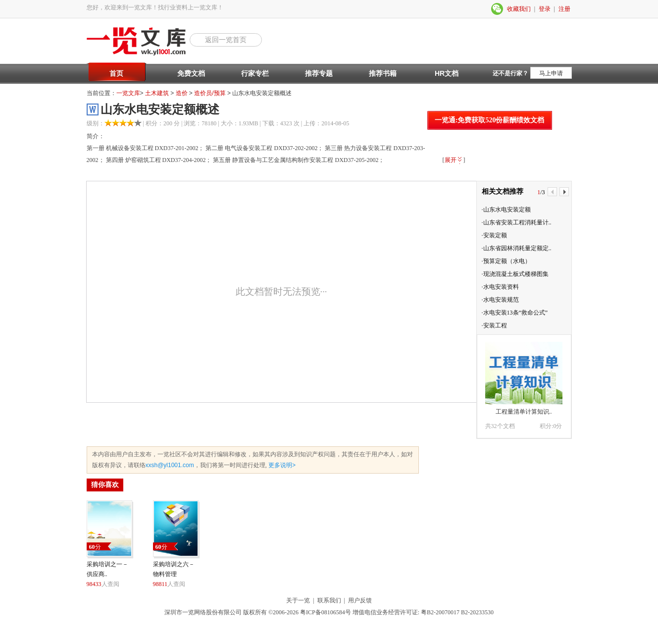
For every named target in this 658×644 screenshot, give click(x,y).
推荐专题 (319, 73)
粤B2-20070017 (439, 612)
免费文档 (191, 73)
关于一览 (298, 600)
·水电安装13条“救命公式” (515, 313)
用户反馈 (360, 600)
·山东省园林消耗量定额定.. (517, 248)
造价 (182, 93)
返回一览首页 (226, 40)
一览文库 (128, 93)
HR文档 (447, 73)
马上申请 (551, 73)
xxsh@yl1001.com (170, 465)
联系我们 (329, 600)
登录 (545, 9)
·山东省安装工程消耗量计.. (517, 222)
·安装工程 (494, 325)
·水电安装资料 (500, 287)
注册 (564, 9)
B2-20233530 (477, 612)
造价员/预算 (210, 93)
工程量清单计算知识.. (524, 412)
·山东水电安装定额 (506, 210)
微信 (498, 9)
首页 (116, 73)
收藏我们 (519, 9)
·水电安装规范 (500, 300)
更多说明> (281, 465)
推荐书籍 (383, 73)
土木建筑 (157, 93)
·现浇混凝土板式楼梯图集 (515, 274)
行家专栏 (255, 73)
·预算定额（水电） (506, 261)
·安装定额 (494, 235)
